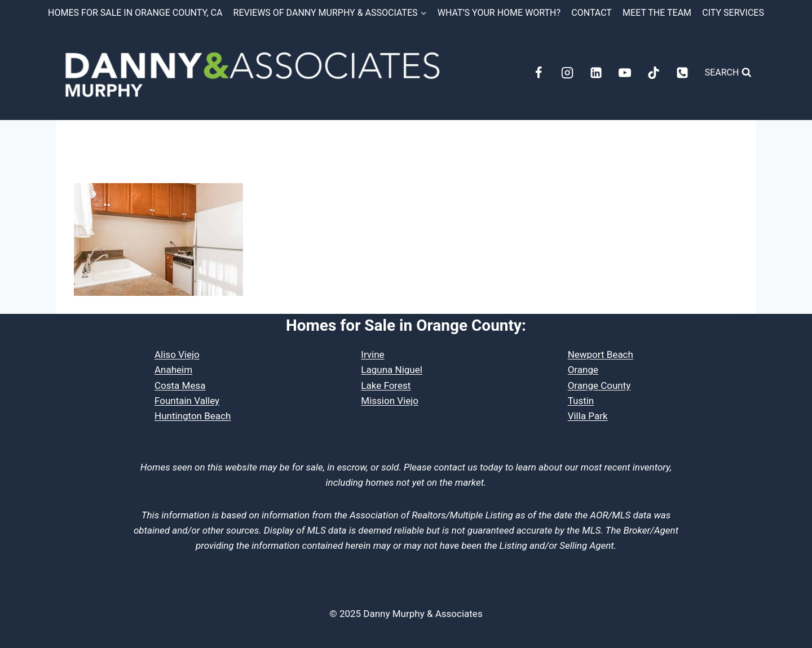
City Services (733, 13)
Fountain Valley (187, 401)
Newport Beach (601, 354)
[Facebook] (539, 73)
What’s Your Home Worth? (499, 13)
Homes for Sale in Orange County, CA (135, 13)
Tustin (581, 401)
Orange (583, 370)
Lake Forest (386, 385)
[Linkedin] (596, 73)
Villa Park (588, 416)
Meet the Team (657, 13)
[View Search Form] (728, 73)
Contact (592, 13)
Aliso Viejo (177, 354)
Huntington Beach (193, 416)
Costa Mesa (180, 385)
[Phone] (682, 73)
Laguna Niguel (392, 370)
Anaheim (173, 370)
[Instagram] (567, 73)
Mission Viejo (390, 401)
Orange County (599, 385)
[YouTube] (625, 73)
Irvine (372, 354)
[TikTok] (654, 73)
